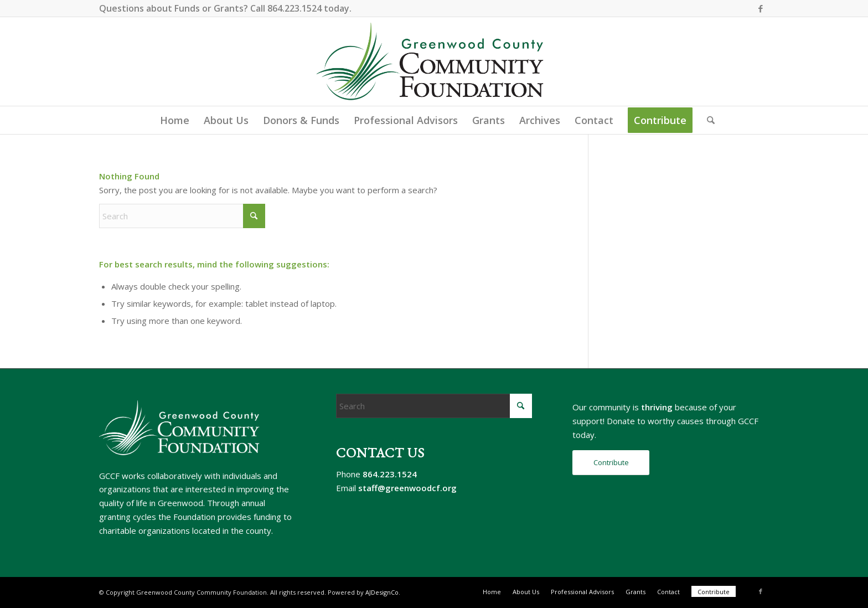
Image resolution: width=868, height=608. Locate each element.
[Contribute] (611, 463)
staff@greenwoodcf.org (407, 488)
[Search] (707, 120)
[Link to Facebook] (761, 8)
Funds (187, 8)
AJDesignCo (382, 592)
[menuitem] (175, 120)
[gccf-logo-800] (434, 61)
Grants (229, 8)
